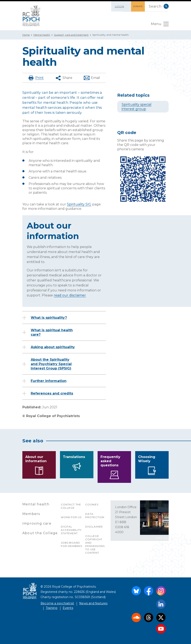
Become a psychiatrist (57, 603)
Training (52, 608)
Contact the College (71, 506)
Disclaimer (94, 527)
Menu (160, 25)
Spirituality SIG (79, 204)
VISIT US (161, 538)
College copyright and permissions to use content (95, 544)
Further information (49, 381)
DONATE (138, 6)
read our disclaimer (70, 295)
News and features (93, 603)
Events (68, 608)
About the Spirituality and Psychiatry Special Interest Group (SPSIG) (51, 364)
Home (26, 35)
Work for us (71, 517)
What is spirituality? (49, 318)
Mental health (42, 35)
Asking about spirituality (53, 347)
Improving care (37, 523)
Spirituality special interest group (137, 107)
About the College (40, 533)
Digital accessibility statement (71, 530)
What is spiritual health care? (52, 332)
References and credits (52, 393)
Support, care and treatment (71, 35)
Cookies (92, 504)
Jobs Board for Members (71, 544)
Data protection (95, 516)
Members (31, 514)
